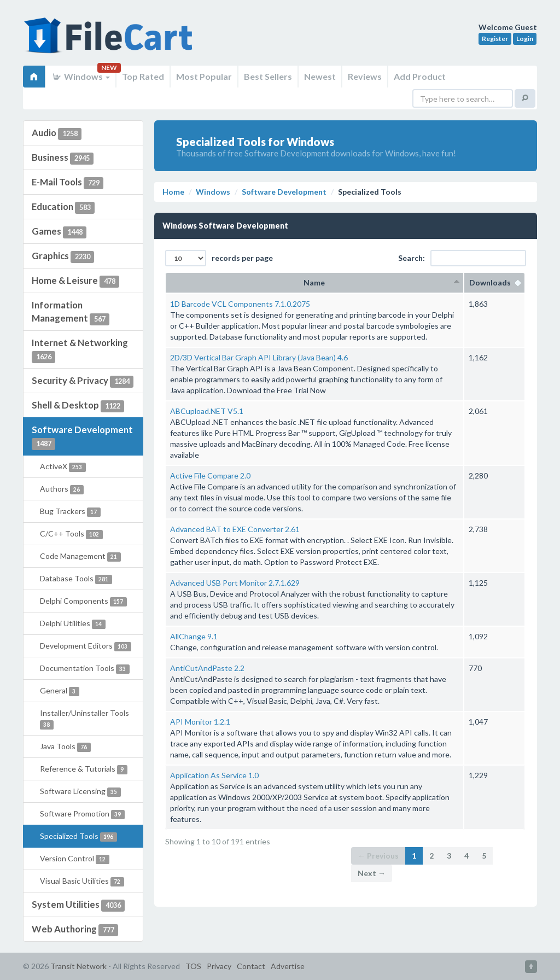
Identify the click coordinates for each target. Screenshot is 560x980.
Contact (251, 966)
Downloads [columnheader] (494, 282)
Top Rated (143, 76)
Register (495, 39)
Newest (320, 76)
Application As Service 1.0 (214, 775)
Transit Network (78, 966)
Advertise (288, 966)
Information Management (71, 312)
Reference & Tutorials (84, 769)
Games (59, 232)
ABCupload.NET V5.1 (207, 411)
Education (63, 207)
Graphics (63, 256)
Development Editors (86, 646)
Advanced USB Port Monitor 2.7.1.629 (235, 583)
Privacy (219, 966)
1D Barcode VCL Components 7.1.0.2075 (240, 304)
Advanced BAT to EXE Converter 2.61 (235, 529)
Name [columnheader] (314, 282)
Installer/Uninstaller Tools (84, 719)
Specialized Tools (78, 836)
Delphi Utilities (73, 624)
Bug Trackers (70, 512)
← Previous (378, 856)
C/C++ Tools (71, 534)
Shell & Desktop (78, 406)
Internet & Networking (80, 350)
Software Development (82, 437)
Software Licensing (80, 792)
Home (173, 192)
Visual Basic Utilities (82, 881)
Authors (62, 489)
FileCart (110, 41)
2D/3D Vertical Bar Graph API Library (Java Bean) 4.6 (259, 357)
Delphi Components (83, 601)
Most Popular (204, 76)
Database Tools (76, 579)
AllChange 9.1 (194, 636)
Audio (57, 133)
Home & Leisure (75, 281)
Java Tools (65, 747)
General (60, 691)
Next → (372, 873)
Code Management (80, 556)
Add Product (420, 76)
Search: (462, 258)
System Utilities (78, 905)
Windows (81, 76)
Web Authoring (75, 930)
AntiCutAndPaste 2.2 (207, 668)
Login (525, 39)
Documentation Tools (85, 669)
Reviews (365, 76)
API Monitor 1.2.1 (200, 722)
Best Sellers (268, 76)
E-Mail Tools (68, 183)
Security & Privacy (83, 381)
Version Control (75, 859)
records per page (219, 258)
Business (63, 158)
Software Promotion (82, 814)
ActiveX (63, 467)
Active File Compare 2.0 (210, 476)
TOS (193, 966)
